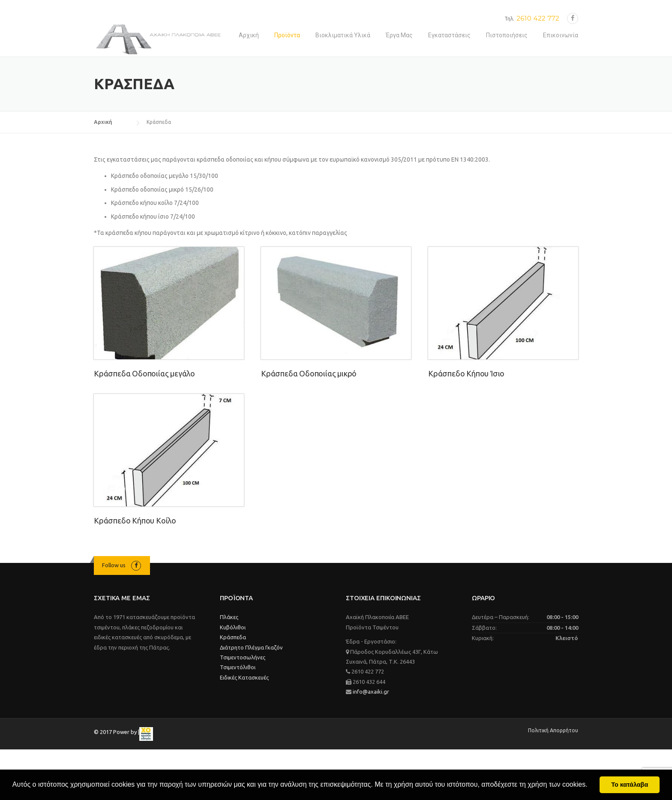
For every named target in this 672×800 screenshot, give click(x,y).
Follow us (114, 565)
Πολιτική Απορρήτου (553, 731)
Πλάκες (229, 617)
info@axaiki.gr (370, 692)
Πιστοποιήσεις (507, 35)
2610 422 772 (538, 18)
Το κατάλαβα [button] (630, 785)
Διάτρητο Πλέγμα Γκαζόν (251, 647)
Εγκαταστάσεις (449, 35)
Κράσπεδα (233, 637)
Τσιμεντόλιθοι (238, 667)
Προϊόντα (287, 35)
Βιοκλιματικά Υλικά (343, 35)
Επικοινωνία (561, 35)
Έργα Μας (399, 35)
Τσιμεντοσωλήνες (243, 657)
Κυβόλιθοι (233, 627)
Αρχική (249, 35)
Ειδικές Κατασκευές (244, 677)
